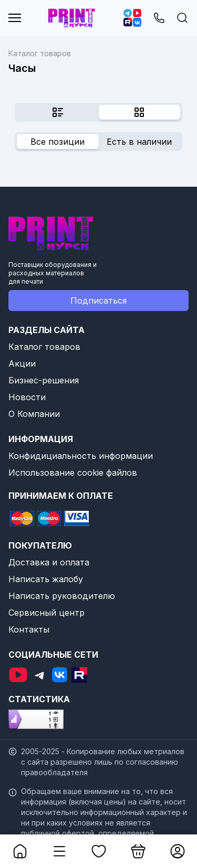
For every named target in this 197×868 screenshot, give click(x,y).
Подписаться (98, 301)
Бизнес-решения (44, 380)
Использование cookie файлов (73, 473)
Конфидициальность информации (81, 456)
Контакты (29, 629)
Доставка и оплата (49, 562)
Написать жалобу (46, 579)
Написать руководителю (62, 596)
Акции (22, 363)
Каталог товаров (44, 347)
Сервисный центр (46, 613)
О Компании (34, 414)
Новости (27, 397)
